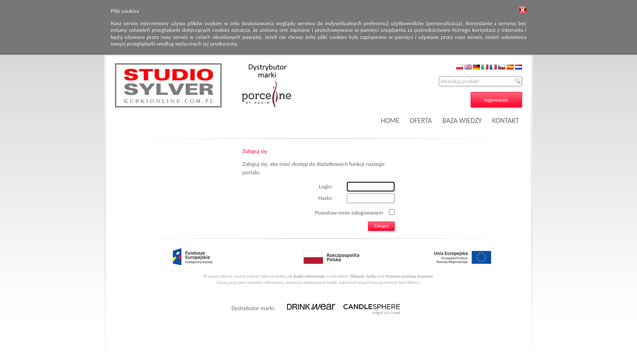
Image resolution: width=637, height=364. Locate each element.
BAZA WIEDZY (462, 121)
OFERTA (421, 121)
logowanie (496, 100)
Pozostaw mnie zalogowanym (349, 212)
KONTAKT (506, 121)
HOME (390, 121)
